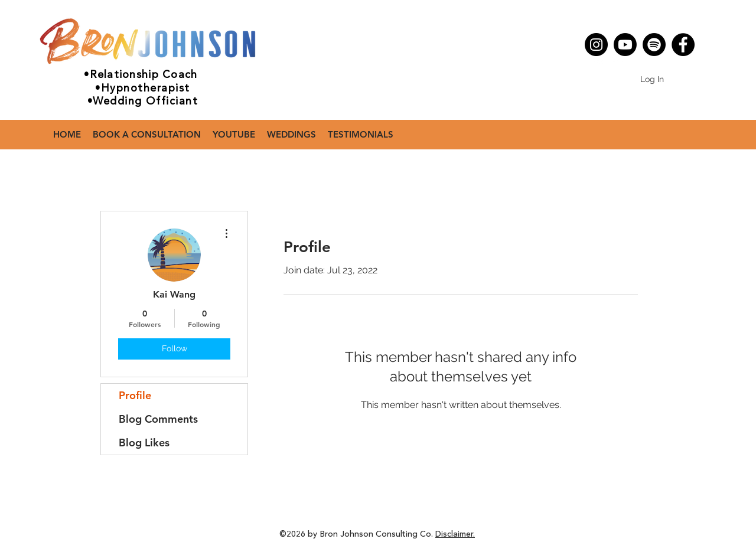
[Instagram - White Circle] (599, 58)
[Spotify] (654, 45)
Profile (135, 395)
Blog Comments (158, 419)
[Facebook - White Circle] (617, 58)
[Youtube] (625, 45)
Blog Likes (144, 443)
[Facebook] (683, 45)
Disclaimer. (455, 534)
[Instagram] (596, 45)
